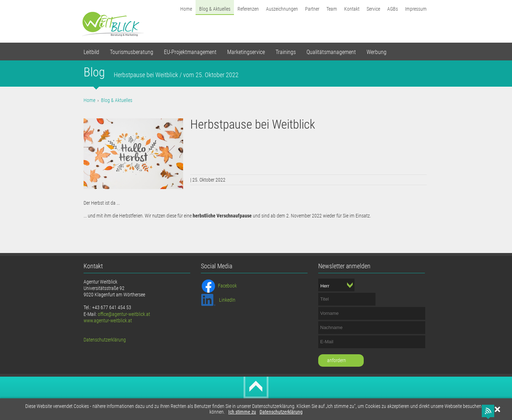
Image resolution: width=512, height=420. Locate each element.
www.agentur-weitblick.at (108, 321)
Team (332, 9)
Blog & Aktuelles (215, 9)
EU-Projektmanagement (190, 52)
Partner (312, 9)
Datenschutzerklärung (281, 412)
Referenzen (248, 9)
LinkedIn (227, 300)
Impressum (416, 9)
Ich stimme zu (242, 412)
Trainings (286, 52)
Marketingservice (246, 52)
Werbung (377, 52)
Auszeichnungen (282, 9)
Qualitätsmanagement (331, 52)
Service (373, 9)
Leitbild (91, 52)
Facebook (227, 286)
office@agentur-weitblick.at (124, 314)
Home (186, 9)
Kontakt (352, 9)
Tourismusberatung (132, 52)
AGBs (393, 9)
